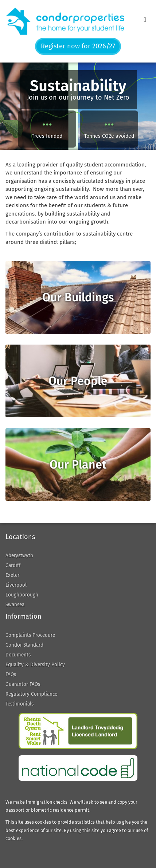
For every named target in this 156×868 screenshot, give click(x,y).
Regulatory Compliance (31, 694)
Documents (18, 655)
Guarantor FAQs (23, 684)
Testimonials (19, 704)
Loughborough (22, 595)
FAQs (11, 674)
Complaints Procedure (30, 635)
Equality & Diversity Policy (35, 665)
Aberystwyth (19, 556)
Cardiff (13, 565)
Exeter (12, 575)
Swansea (15, 605)
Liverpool (16, 585)
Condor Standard (24, 645)
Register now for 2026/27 (78, 46)
